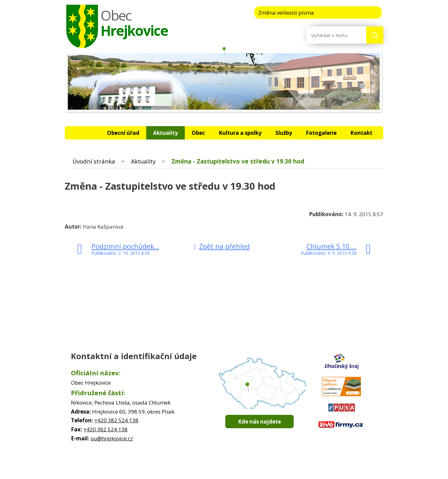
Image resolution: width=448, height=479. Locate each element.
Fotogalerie (321, 133)
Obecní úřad (123, 133)
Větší (370, 12)
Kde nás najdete (259, 422)
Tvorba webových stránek (215, 473)
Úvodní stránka (85, 133)
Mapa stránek (246, 467)
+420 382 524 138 (116, 420)
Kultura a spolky (240, 133)
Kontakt (361, 133)
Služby (284, 133)
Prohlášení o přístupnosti (290, 467)
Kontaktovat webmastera (202, 467)
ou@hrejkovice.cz (112, 438)
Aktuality (166, 133)
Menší (332, 12)
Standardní (351, 12)
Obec (198, 133)
